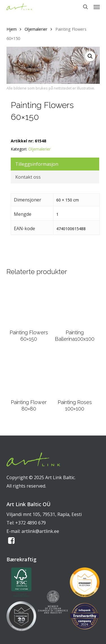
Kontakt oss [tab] (28, 177)
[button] (97, 7)
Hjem (12, 29)
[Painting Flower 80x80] (29, 374)
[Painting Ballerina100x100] (75, 304)
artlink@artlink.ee (40, 531)
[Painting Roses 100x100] (75, 374)
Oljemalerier (36, 29)
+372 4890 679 (31, 523)
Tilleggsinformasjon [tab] (37, 164)
